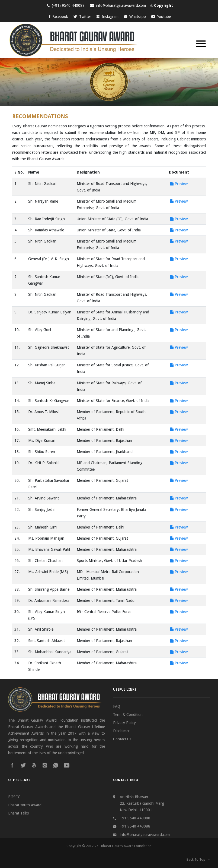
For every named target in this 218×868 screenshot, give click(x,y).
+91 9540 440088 (135, 818)
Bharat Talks (18, 813)
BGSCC (14, 797)
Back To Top (198, 860)
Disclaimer (121, 731)
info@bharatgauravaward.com (121, 5)
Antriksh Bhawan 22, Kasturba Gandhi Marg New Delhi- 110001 (142, 803)
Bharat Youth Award (25, 805)
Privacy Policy (124, 723)
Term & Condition (128, 715)
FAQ (117, 706)
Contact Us (122, 739)
